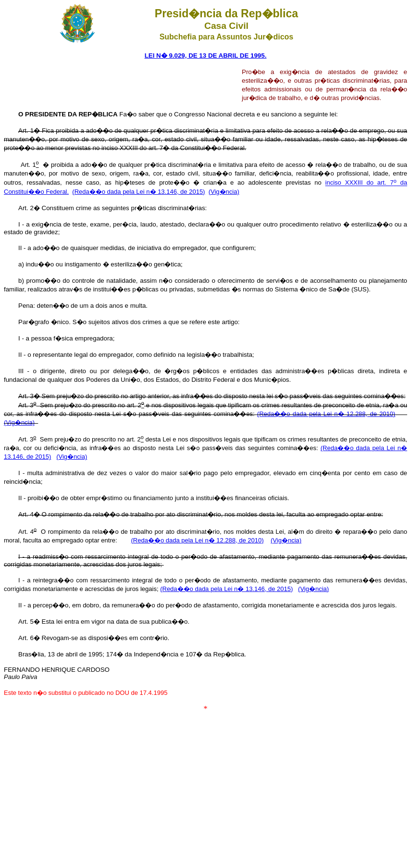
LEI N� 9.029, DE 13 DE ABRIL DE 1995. (206, 56)
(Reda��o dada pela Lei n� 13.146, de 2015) (138, 192)
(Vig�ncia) (224, 192)
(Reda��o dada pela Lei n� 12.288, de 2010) (326, 414)
